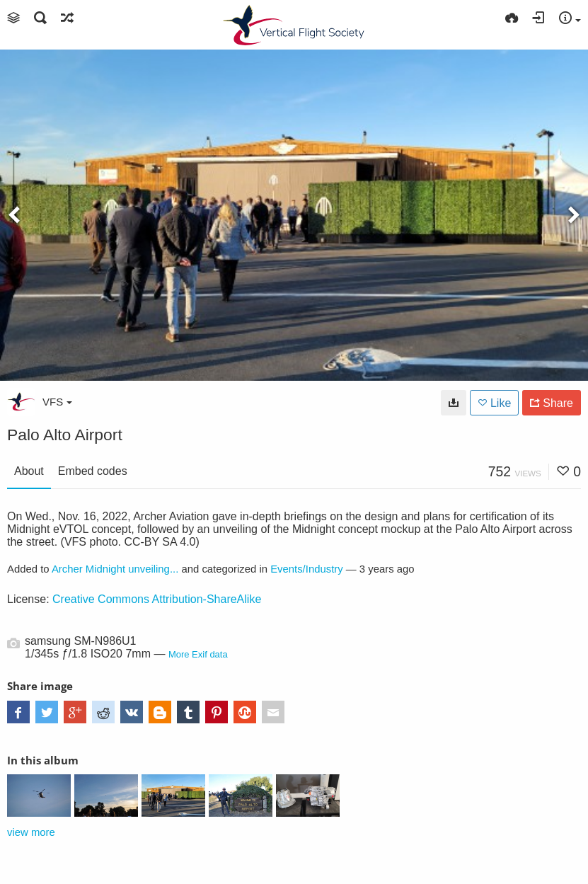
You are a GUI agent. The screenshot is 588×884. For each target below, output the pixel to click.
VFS (57, 402)
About (29, 471)
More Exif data (198, 654)
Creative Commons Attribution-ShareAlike (157, 599)
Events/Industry (307, 569)
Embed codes (93, 471)
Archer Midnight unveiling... (115, 569)
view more (31, 832)
